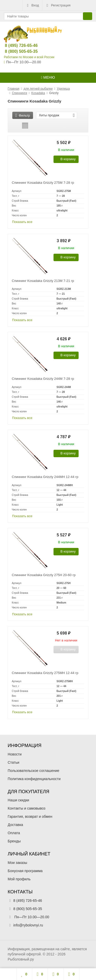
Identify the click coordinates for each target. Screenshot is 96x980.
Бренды (14, 841)
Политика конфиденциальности (34, 779)
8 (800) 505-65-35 (17, 51)
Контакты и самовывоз (26, 808)
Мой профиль (19, 879)
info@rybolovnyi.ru (28, 925)
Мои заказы (17, 863)
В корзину (65, 159)
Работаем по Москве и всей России (29, 57)
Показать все (22, 222)
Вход (32, 5)
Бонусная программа (25, 871)
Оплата (14, 833)
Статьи (13, 762)
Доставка (15, 825)
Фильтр (23, 115)
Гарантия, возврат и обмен (30, 816)
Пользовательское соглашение (34, 771)
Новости (15, 754)
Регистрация (58, 5)
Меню (48, 77)
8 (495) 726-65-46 (17, 45)
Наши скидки (18, 800)
